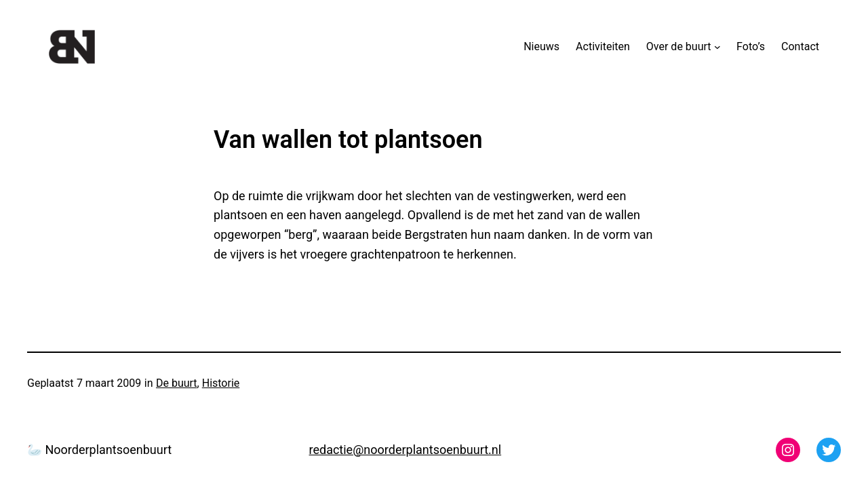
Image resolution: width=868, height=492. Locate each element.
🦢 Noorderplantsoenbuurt (99, 450)
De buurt (177, 383)
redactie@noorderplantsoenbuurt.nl (406, 450)
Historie (221, 383)
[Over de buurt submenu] (717, 47)
